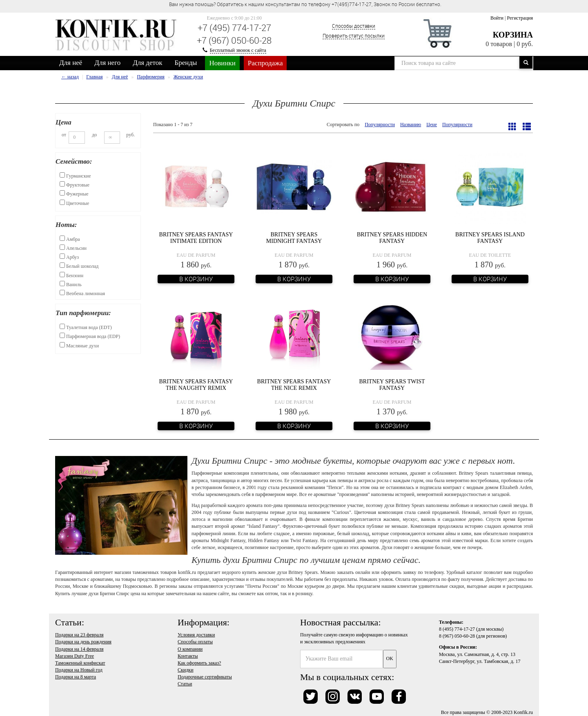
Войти (497, 18)
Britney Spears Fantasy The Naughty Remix (196, 385)
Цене (432, 125)
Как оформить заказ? (199, 663)
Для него (107, 63)
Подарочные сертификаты (205, 677)
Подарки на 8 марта (76, 677)
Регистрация (520, 18)
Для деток (147, 63)
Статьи (185, 684)
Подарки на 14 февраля (79, 649)
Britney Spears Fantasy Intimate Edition (196, 238)
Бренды (186, 63)
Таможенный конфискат (80, 663)
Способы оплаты (195, 642)
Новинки (222, 63)
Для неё (71, 63)
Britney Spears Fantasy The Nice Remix (294, 385)
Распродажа (265, 63)
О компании (190, 649)
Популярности (380, 125)
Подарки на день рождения (83, 642)
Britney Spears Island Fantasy (490, 238)
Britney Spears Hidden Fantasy (392, 238)
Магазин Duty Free (75, 656)
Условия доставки (196, 635)
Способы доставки (354, 26)
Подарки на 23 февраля (79, 635)
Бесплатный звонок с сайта (238, 50)
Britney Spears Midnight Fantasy (294, 238)
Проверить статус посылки (354, 36)
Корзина (513, 35)
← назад (70, 77)
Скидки (186, 670)
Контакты (188, 656)
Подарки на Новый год (79, 670)
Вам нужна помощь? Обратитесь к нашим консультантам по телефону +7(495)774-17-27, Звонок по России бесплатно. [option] (305, 4)
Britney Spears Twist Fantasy (392, 385)
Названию (411, 125)
